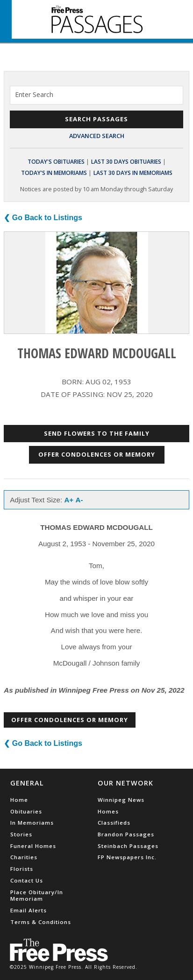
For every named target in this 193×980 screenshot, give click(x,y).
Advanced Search (97, 136)
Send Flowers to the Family (97, 433)
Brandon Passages (126, 834)
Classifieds (114, 823)
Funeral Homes (33, 846)
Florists (22, 869)
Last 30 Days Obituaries (126, 162)
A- (79, 500)
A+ (69, 500)
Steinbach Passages (128, 846)
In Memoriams (32, 823)
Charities (24, 857)
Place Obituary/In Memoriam (37, 895)
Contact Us (27, 880)
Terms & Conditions (41, 922)
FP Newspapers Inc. (127, 857)
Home (19, 800)
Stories (21, 834)
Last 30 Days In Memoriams (133, 173)
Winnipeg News (121, 800)
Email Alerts (29, 910)
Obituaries (26, 811)
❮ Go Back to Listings (43, 218)
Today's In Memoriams (54, 173)
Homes (108, 811)
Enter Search (34, 94)
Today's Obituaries (56, 162)
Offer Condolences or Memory (97, 454)
